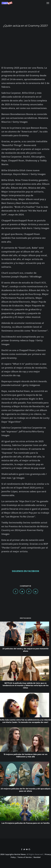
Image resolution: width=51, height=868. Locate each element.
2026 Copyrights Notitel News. (13, 854)
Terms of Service (25, 857)
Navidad (37, 857)
